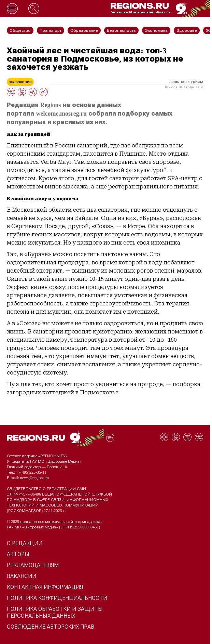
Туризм (196, 81)
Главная (179, 81)
